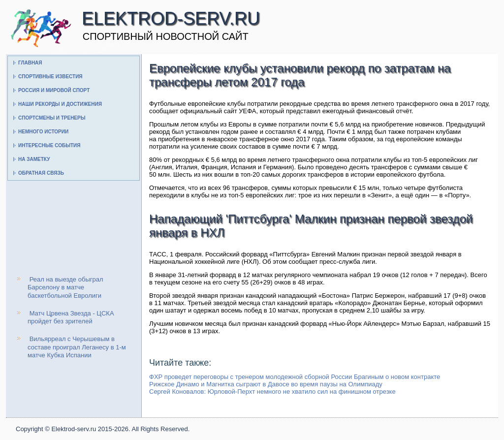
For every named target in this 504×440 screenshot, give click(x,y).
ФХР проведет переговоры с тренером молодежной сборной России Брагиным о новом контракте (295, 377)
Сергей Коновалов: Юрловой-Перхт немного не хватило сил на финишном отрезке (272, 392)
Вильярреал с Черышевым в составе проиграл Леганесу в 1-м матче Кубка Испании (77, 347)
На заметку (34, 159)
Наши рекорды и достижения (60, 104)
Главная (30, 63)
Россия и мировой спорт (54, 90)
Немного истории (43, 132)
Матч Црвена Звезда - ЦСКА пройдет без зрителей (71, 317)
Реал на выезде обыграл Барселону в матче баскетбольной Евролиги (65, 287)
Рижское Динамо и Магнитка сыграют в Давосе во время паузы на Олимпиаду (266, 384)
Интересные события (49, 145)
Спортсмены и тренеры (52, 118)
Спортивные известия (50, 77)
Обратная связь (41, 173)
